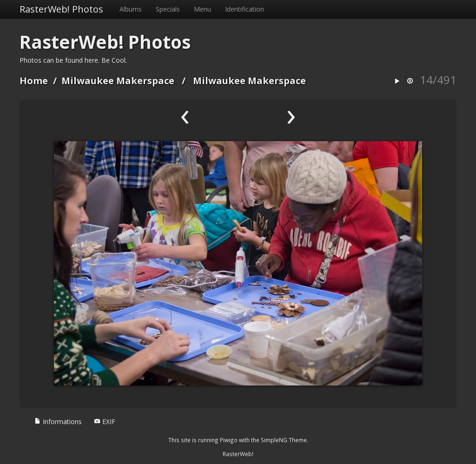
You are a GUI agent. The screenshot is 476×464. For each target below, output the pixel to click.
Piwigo (229, 440)
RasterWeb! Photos (61, 9)
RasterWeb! (238, 454)
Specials (168, 9)
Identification (245, 9)
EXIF (105, 422)
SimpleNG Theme (284, 440)
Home (34, 81)
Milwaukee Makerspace (118, 81)
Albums (131, 9)
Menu (202, 9)
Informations (58, 422)
